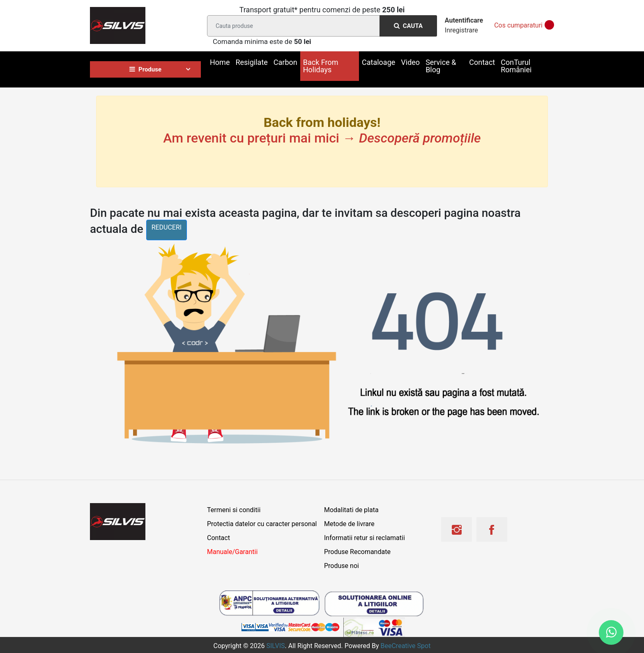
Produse (145, 69)
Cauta (408, 26)
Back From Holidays (321, 66)
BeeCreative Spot (406, 646)
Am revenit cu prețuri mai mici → (322, 138)
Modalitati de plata (351, 510)
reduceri (167, 227)
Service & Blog (441, 66)
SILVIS (275, 646)
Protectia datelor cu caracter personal (262, 524)
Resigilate (251, 62)
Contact (482, 62)
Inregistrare (461, 30)
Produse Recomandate (357, 552)
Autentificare (464, 20)
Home (220, 62)
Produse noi (342, 566)
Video (410, 62)
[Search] (320, 26)
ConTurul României (516, 66)
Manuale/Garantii (232, 552)
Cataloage (378, 62)
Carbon (285, 62)
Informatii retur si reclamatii (365, 538)
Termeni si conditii (234, 510)
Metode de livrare (349, 524)
